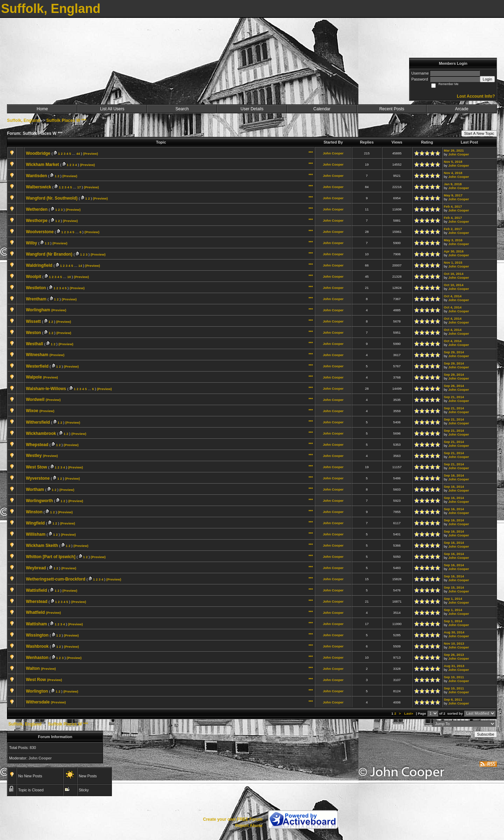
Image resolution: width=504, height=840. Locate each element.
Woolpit (34, 277)
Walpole (34, 377)
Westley (34, 456)
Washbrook (37, 646)
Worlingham (38, 310)
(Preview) (90, 154)
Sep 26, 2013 (454, 655)
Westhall (34, 344)
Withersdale (38, 702)
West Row (36, 680)
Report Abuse (249, 826)
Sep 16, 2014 (454, 475)
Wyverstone (38, 478)
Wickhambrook (41, 433)
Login (487, 79)
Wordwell (35, 400)
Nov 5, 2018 (453, 162)
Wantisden (36, 176)
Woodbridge (38, 153)
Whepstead (37, 445)
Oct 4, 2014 (453, 296)
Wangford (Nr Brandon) (49, 254)
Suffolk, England (24, 120)
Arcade (462, 109)
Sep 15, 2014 (454, 587)
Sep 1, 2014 (453, 599)
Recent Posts (392, 109)
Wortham (35, 490)
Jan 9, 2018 (453, 184)
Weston (33, 333)
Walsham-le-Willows (46, 389)
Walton (33, 668)
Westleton (36, 288)
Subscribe (486, 734)
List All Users (112, 109)
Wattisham (36, 624)
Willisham (36, 534)
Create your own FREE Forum (233, 819)
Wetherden (37, 209)
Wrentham (36, 299)
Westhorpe (37, 221)
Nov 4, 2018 (453, 173)
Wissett (33, 321)
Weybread (36, 568)
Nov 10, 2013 (454, 643)
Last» (409, 713)
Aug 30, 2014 (454, 632)
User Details (252, 109)
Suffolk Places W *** (66, 120)
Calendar (322, 109)
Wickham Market (43, 165)
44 (78, 154)
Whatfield (35, 612)
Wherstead (37, 602)
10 (69, 277)
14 (80, 266)
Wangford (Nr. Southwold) (52, 198)
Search (182, 109)
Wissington (37, 635)
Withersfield (38, 422)
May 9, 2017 (453, 195)
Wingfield (35, 523)
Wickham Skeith (42, 546)
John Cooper (333, 153)
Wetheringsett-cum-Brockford (56, 579)
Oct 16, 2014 (454, 274)
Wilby (31, 243)
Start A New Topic (479, 133)
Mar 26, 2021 (454, 150)
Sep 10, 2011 (454, 677)
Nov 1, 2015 (453, 262)
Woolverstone (40, 232)
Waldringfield (39, 265)
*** (311, 153)
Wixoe (32, 411)
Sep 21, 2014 (454, 397)
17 (79, 187)
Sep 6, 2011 (453, 699)
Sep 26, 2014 (454, 386)
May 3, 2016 (453, 240)
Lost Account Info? (476, 96)
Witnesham (37, 355)
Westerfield (37, 366)
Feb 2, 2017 (453, 229)
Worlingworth (39, 501)
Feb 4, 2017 (453, 206)
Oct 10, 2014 (454, 285)
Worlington (37, 691)
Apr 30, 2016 (454, 251)
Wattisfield (36, 590)
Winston (34, 512)
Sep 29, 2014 (454, 352)
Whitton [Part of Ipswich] (51, 557)
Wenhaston (37, 658)
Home (42, 109)
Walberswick (38, 187)
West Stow (36, 467)
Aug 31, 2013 (454, 666)
